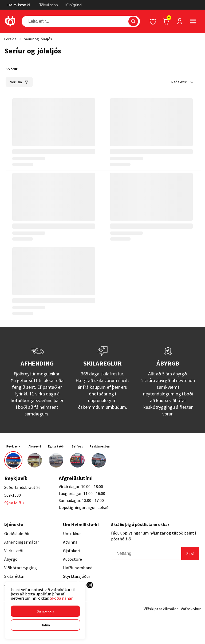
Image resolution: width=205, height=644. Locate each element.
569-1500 (13, 495)
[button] (45, 611)
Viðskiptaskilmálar (161, 609)
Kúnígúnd (74, 5)
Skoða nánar (61, 598)
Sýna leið (14, 503)
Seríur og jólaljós (38, 39)
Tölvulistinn (49, 5)
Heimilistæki (19, 5)
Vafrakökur (191, 609)
